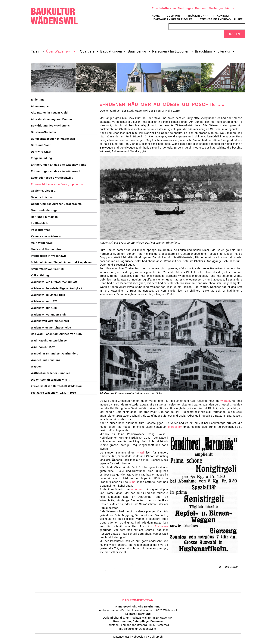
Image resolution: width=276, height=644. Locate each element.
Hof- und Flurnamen (44, 217)
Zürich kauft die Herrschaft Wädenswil (57, 386)
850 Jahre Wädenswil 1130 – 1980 (53, 393)
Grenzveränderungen (45, 210)
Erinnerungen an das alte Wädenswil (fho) (59, 165)
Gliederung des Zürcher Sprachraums (56, 204)
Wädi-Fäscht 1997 (43, 347)
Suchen (234, 34)
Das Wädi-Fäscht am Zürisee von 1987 (57, 334)
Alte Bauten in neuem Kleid (49, 113)
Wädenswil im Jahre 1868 (48, 295)
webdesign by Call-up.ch (147, 637)
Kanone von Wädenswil (47, 236)
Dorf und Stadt (41, 145)
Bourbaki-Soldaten (43, 132)
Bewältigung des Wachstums (50, 126)
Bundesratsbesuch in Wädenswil (53, 139)
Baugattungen (111, 51)
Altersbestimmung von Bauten (51, 119)
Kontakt (223, 16)
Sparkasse (161, 526)
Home (156, 16)
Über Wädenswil (59, 51)
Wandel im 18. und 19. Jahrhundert (54, 354)
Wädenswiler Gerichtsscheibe (51, 328)
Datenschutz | (122, 637)
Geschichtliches (42, 197)
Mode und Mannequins (46, 249)
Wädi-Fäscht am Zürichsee (49, 341)
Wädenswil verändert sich (48, 315)
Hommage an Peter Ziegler (172, 19)
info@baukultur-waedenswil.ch (138, 629)
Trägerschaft (199, 16)
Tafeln (36, 51)
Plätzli (141, 453)
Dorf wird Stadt (41, 152)
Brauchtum (203, 51)
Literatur (224, 51)
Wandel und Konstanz (45, 360)
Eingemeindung (41, 158)
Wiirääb (225, 401)
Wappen (36, 367)
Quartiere (87, 51)
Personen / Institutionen (171, 51)
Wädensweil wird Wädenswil (50, 321)
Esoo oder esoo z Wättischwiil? (52, 178)
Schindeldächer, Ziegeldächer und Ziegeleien (61, 262)
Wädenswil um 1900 (44, 308)
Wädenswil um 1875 (44, 301)
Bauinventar (137, 51)
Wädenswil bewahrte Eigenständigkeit (56, 288)
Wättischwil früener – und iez (50, 373)
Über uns (174, 16)
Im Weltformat (40, 230)
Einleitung (38, 100)
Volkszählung (40, 275)
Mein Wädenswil (42, 243)
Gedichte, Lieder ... (44, 191)
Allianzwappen (41, 106)
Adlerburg (137, 489)
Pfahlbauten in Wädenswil (48, 256)
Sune (132, 482)
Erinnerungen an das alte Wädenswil (56, 171)
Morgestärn (175, 427)
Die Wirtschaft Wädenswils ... (51, 380)
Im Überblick (39, 223)
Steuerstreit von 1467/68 (47, 269)
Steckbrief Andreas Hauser (221, 19)
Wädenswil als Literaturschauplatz (54, 282)
